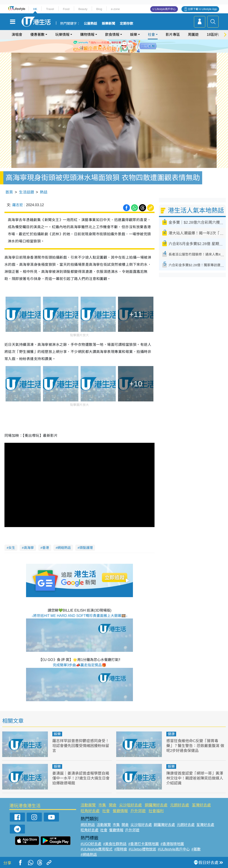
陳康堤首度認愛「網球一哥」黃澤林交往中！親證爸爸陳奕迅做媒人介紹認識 (195, 778)
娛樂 (134, 35)
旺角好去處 (90, 811)
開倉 (113, 805)
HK (35, 9)
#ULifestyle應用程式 (97, 849)
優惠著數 (37, 35)
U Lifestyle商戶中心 (164, 9)
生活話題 (26, 192)
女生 (12, 548)
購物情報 (87, 35)
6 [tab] (126, 46)
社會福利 (156, 811)
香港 (46, 548)
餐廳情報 (120, 811)
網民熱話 (88, 825)
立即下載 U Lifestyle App (202, 9)
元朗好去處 (180, 805)
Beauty (83, 9)
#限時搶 (121, 849)
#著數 (196, 849)
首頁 (9, 192)
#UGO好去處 (91, 844)
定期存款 (126, 24)
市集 (102, 805)
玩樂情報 (62, 35)
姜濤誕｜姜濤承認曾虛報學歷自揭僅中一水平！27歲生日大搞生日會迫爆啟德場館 (81, 778)
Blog (99, 9)
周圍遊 (193, 35)
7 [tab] (113, 51)
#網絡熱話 (89, 855)
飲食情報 (112, 35)
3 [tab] (113, 46)
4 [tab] (117, 46)
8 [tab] (117, 51)
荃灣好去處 (201, 805)
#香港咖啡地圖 (172, 844)
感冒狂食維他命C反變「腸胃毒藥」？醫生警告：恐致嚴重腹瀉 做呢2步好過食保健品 (195, 746)
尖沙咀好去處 (130, 805)
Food (66, 9)
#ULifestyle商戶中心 (174, 849)
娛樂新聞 (108, 24)
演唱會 (17, 35)
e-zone (115, 9)
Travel (50, 9)
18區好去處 (216, 35)
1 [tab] (104, 46)
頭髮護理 (86, 548)
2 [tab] (108, 46)
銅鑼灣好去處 (156, 805)
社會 (151, 35)
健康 (171, 734)
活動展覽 (88, 805)
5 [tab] (122, 46)
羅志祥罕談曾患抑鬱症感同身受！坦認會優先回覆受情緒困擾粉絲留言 (81, 746)
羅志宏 (18, 205)
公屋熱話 (90, 24)
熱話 (44, 192)
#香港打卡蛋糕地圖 (144, 844)
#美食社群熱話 (115, 844)
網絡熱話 (64, 548)
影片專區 (173, 35)
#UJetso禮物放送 (142, 849)
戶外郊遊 (138, 811)
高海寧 (29, 548)
